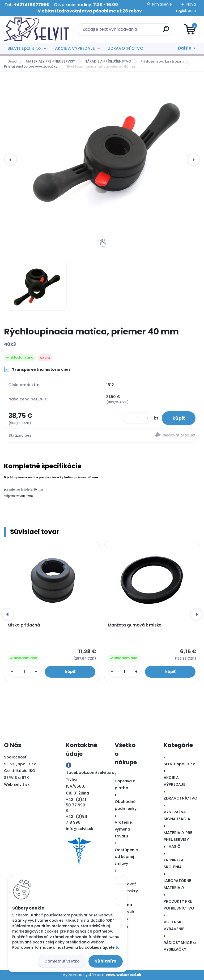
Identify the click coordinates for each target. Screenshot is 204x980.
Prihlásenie (162, 4)
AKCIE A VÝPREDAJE (75, 48)
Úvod (12, 61)
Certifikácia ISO (20, 771)
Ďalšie (185, 48)
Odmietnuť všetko (62, 961)
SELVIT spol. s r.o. (24, 48)
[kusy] (137, 418)
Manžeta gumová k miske (135, 625)
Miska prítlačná (24, 625)
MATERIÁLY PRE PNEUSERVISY (50, 61)
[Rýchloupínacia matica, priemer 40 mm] (35, 284)
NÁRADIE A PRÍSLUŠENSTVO (108, 61)
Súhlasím (106, 961)
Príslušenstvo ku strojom (162, 61)
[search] (166, 31)
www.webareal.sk (124, 975)
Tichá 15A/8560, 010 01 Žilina (77, 786)
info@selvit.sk (80, 829)
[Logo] (37, 29)
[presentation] (11, 160)
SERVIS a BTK (16, 778)
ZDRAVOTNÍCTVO (126, 48)
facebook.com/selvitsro (91, 772)
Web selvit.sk (17, 784)
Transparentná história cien (37, 369)
